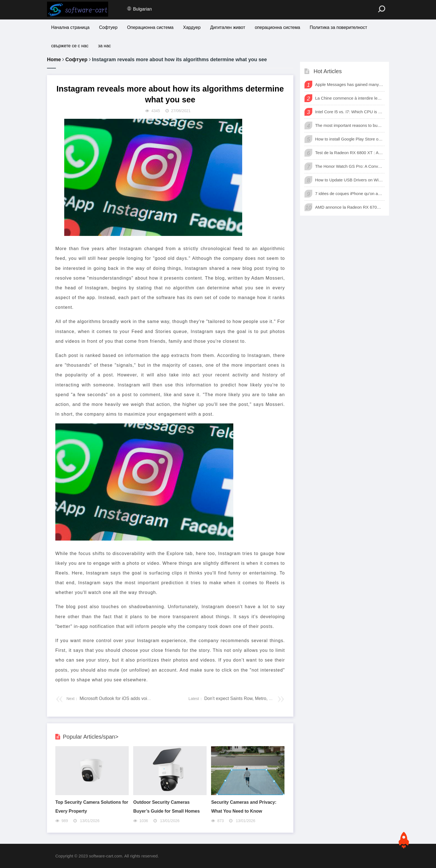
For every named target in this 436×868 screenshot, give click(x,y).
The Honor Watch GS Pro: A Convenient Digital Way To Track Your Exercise (349, 166)
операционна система (277, 27)
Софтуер (108, 27)
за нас (104, 46)
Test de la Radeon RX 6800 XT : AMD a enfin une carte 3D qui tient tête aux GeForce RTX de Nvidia (349, 153)
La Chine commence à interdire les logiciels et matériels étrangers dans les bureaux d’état (349, 98)
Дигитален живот (228, 27)
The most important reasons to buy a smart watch (349, 125)
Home (54, 60)
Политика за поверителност (339, 27)
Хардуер (192, 27)
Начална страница (70, 27)
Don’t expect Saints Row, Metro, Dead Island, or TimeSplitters (264, 698)
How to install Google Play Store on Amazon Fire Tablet (349, 139)
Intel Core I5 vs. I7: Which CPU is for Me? (349, 112)
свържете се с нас (70, 46)
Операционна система (150, 27)
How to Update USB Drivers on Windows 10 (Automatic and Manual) (349, 180)
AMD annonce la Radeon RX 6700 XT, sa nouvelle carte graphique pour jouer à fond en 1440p (349, 207)
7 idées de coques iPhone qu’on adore (349, 193)
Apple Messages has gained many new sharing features (349, 84)
